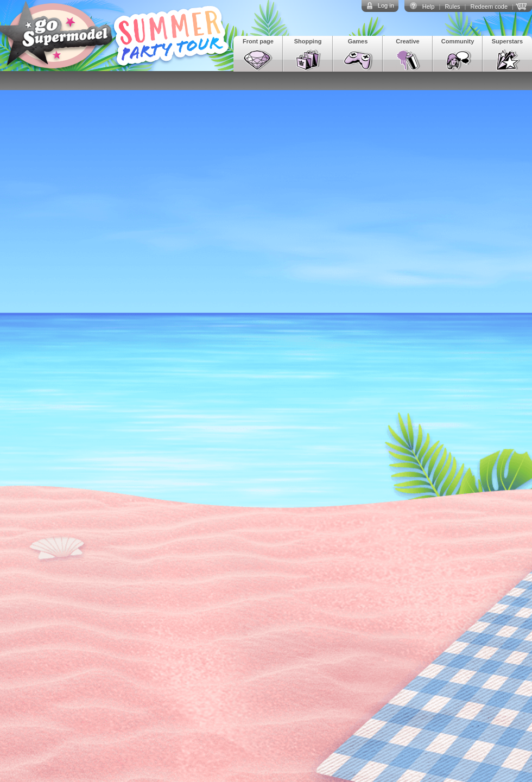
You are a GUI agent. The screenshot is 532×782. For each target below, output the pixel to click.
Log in (386, 5)
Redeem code (489, 7)
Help (429, 7)
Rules (452, 7)
